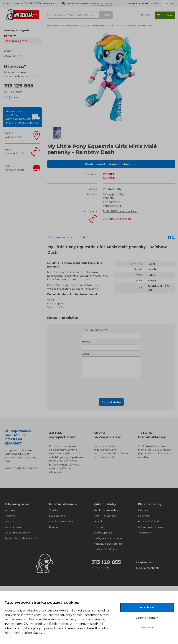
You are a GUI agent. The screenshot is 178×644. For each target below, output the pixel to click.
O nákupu (155, 3)
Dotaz (83, 237)
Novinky (98, 527)
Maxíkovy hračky (56, 26)
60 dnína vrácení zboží (14, 151)
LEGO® (98, 521)
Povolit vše (147, 607)
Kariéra (53, 527)
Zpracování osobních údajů (21, 538)
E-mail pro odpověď (94, 330)
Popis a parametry (61, 237)
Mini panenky (111, 202)
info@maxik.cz (13, 97)
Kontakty (10, 510)
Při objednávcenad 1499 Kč (22, 117)
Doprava (10, 516)
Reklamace (12, 521)
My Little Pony (112, 189)
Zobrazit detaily (147, 618)
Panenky (10, 36)
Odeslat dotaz (111, 402)
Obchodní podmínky (17, 533)
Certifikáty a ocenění (62, 521)
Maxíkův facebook (147, 568)
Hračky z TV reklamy (106, 549)
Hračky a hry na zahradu (108, 538)
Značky (8, 51)
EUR (172, 3)
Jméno (86, 342)
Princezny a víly (16, 41)
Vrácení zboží (13, 527)
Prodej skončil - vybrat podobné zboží (111, 164)
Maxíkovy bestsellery (106, 510)
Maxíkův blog (57, 516)
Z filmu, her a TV (14, 56)
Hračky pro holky (113, 194)
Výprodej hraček (104, 533)
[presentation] (111, 387)
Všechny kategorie (17, 30)
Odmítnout (147, 628)
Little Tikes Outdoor (106, 516)
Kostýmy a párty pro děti (108, 544)
